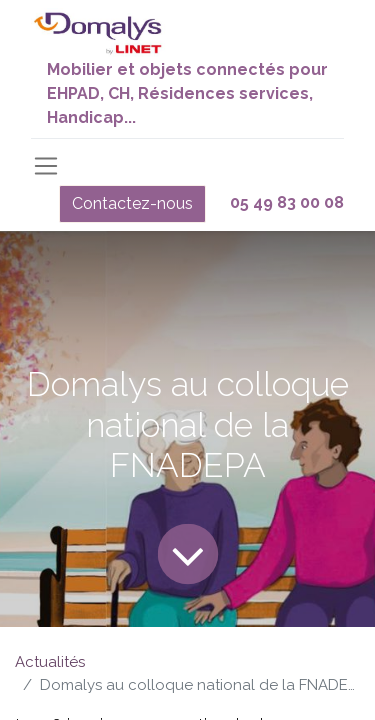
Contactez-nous (132, 203)
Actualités (50, 662)
